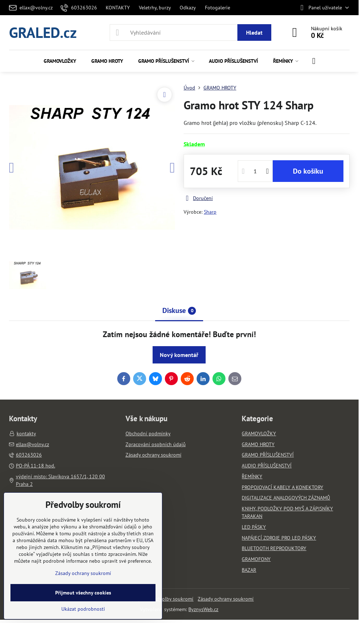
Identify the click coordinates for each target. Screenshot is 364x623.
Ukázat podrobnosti (83, 609)
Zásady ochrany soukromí (226, 599)
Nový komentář (179, 355)
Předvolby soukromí (171, 599)
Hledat (254, 32)
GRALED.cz (43, 32)
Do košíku (308, 171)
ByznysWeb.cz (203, 609)
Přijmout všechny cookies (83, 593)
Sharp (210, 212)
